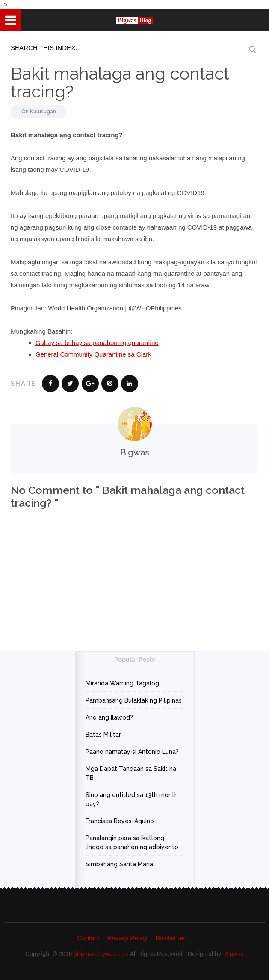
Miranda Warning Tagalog (122, 683)
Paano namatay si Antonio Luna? (132, 752)
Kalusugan (43, 112)
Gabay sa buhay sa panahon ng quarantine (97, 343)
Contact (89, 938)
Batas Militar (103, 735)
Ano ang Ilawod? (109, 717)
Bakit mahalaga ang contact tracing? (120, 82)
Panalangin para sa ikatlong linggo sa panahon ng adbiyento (132, 843)
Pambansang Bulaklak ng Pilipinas (134, 700)
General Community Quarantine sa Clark (93, 354)
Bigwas (234, 954)
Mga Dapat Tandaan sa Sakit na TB (131, 773)
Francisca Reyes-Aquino (120, 821)
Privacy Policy (127, 938)
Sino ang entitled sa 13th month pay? (132, 799)
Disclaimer (170, 938)
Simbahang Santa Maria (119, 864)
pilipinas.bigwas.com (101, 954)
